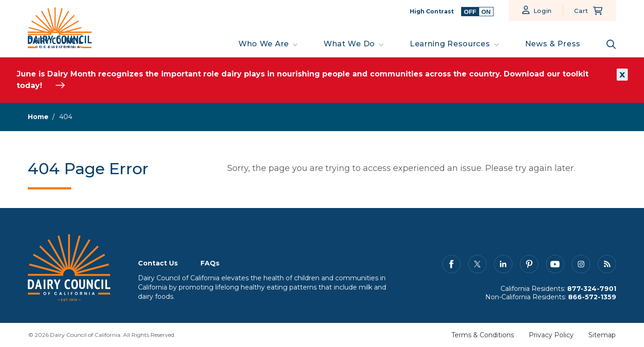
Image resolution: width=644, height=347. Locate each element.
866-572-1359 (592, 297)
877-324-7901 (592, 289)
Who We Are (264, 44)
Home (38, 117)
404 (66, 117)
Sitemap (602, 335)
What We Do (349, 44)
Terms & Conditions (483, 335)
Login (543, 11)
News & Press (553, 44)
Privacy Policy (551, 335)
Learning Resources (450, 44)
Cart (581, 11)
